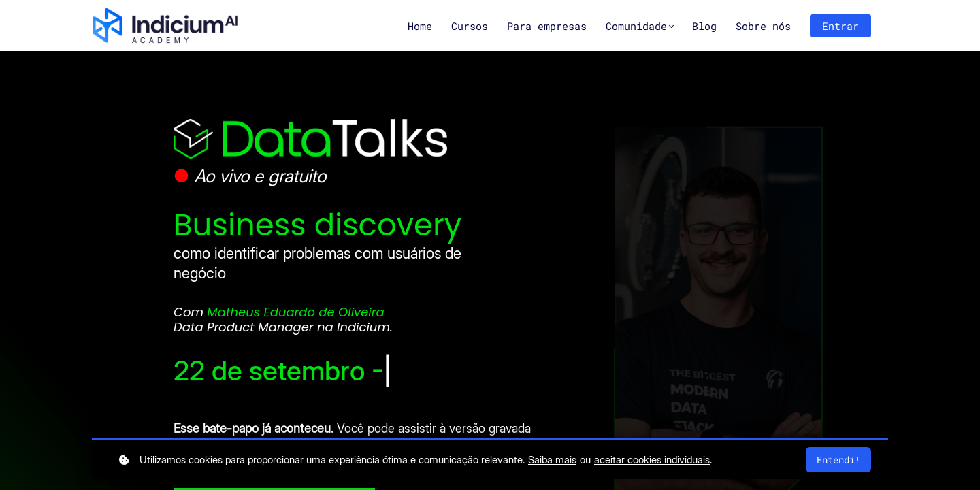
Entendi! (838, 460)
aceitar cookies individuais (652, 460)
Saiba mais (552, 460)
